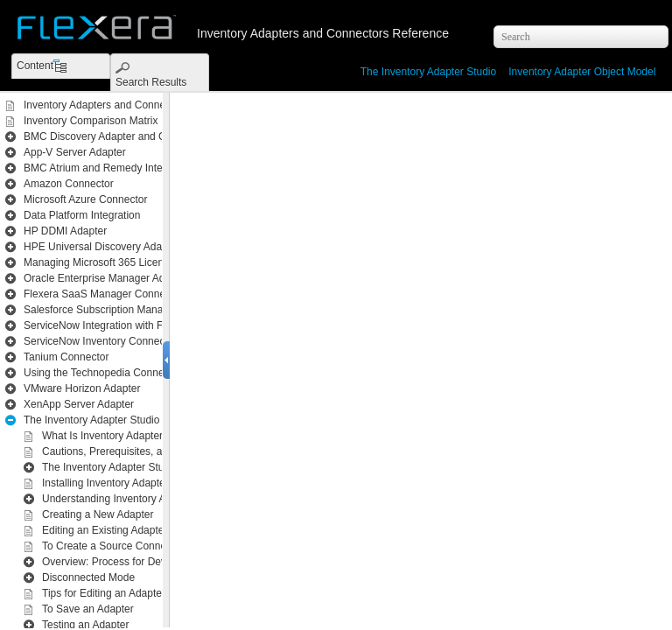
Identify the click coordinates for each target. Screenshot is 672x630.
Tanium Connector (66, 357)
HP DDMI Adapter (65, 231)
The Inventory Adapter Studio (428, 72)
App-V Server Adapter (75, 152)
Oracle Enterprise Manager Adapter (106, 278)
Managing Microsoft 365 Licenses (102, 262)
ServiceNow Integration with (144, 325)
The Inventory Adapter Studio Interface (132, 467)
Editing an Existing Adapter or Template (133, 530)
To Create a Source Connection (115, 546)
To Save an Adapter (88, 609)
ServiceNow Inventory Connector (100, 341)
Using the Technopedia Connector (103, 373)
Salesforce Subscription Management (111, 310)
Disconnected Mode (88, 577)
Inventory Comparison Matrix (91, 121)
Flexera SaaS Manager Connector (103, 294)
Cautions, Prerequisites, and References (136, 451)
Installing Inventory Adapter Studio (122, 483)
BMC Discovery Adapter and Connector (115, 136)
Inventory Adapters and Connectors (106, 105)
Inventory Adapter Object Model (582, 72)
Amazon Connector (69, 184)
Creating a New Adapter (98, 514)
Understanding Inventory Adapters (121, 499)
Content (35, 66)
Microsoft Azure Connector (85, 199)
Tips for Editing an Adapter (104, 593)
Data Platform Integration (82, 215)
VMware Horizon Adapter (82, 388)
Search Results (151, 82)
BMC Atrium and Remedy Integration (109, 168)
